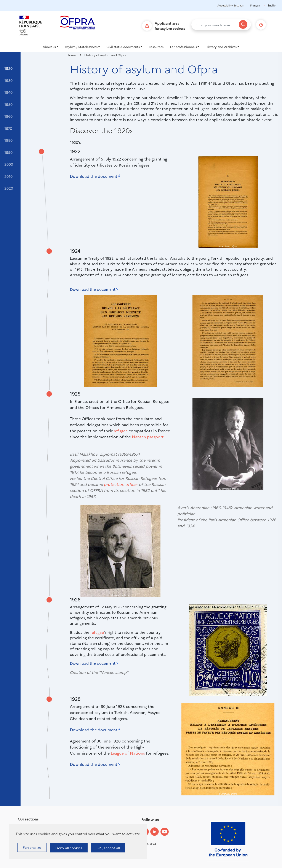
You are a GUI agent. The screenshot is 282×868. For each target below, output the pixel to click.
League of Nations (128, 753)
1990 (8, 152)
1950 (8, 104)
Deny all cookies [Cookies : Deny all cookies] (69, 848)
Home (71, 55)
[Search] (243, 24)
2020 (9, 188)
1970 (8, 128)
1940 (8, 92)
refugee (121, 431)
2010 (8, 176)
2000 (9, 164)
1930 (8, 80)
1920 (8, 68)
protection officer (121, 484)
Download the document (94, 176)
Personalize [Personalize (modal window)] (32, 847)
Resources (156, 47)
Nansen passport (148, 437)
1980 (8, 140)
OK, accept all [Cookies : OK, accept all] (108, 848)
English (272, 5)
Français (255, 5)
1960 (8, 116)
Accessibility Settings (230, 5)
